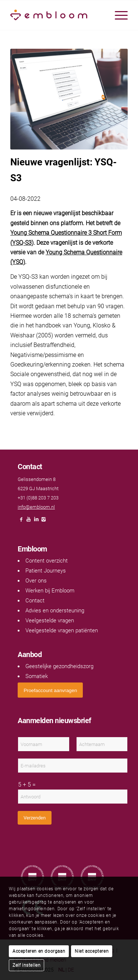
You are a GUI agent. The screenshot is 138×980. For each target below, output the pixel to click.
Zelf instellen (26, 965)
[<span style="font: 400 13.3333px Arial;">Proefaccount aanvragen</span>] (50, 690)
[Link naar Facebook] (21, 521)
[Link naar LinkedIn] (36, 521)
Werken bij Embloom (50, 591)
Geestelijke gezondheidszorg (59, 666)
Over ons (36, 581)
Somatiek (37, 676)
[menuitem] (118, 15)
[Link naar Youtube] (29, 521)
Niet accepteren (92, 951)
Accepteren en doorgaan (39, 951)
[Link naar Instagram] (43, 521)
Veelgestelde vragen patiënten (62, 630)
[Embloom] (57, 15)
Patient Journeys (46, 571)
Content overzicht (47, 561)
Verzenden (35, 818)
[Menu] (118, 15)
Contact (35, 601)
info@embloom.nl (36, 507)
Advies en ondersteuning (55, 611)
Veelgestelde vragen (50, 620)
